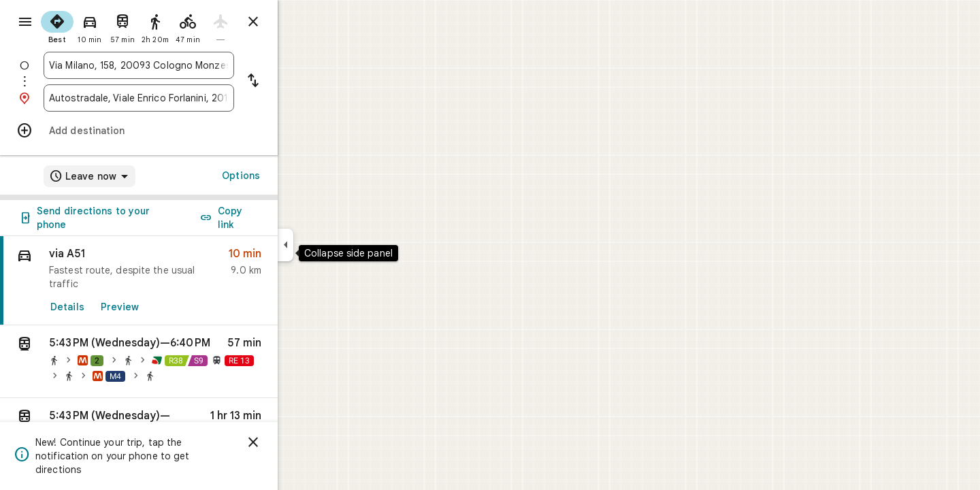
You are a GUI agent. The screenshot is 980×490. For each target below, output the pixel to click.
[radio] (106, 26)
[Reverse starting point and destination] (302, 82)
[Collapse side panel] (334, 245)
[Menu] (24, 23)
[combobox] (188, 65)
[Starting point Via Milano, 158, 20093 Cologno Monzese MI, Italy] (188, 65)
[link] (188, 281)
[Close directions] (302, 22)
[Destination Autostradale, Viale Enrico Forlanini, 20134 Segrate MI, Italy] (188, 98)
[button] (188, 362)
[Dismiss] (302, 442)
